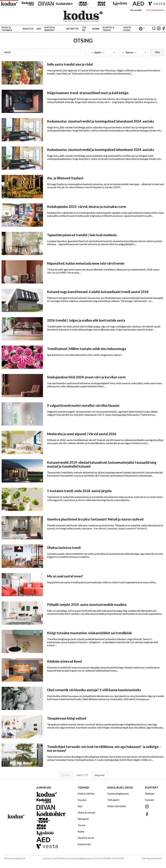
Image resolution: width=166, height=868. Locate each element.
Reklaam (150, 793)
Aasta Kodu (127, 29)
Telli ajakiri (136, 10)
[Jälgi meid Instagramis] (159, 29)
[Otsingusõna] (44, 52)
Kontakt (150, 800)
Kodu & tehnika (7, 29)
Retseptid (73, 29)
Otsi (157, 52)
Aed (39, 29)
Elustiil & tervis (108, 29)
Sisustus (28, 29)
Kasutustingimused (118, 793)
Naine (96, 29)
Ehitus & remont (50, 29)
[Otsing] (154, 29)
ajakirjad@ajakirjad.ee (83, 858)
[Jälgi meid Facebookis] (164, 29)
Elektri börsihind (117, 806)
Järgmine (99, 775)
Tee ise (84, 29)
